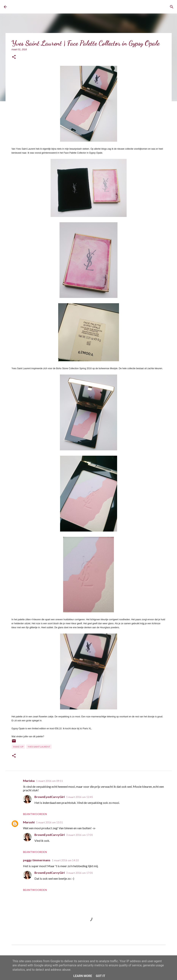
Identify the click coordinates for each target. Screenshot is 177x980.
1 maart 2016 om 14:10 (65, 860)
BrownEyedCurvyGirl (39, 7)
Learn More (83, 976)
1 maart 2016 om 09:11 (50, 781)
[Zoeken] (172, 7)
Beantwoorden (35, 814)
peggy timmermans (37, 860)
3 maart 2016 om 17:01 (80, 835)
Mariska (29, 781)
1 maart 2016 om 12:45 (80, 797)
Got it (100, 976)
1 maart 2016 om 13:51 (50, 822)
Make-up (18, 747)
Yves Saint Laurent (39, 747)
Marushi (29, 822)
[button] (14, 57)
